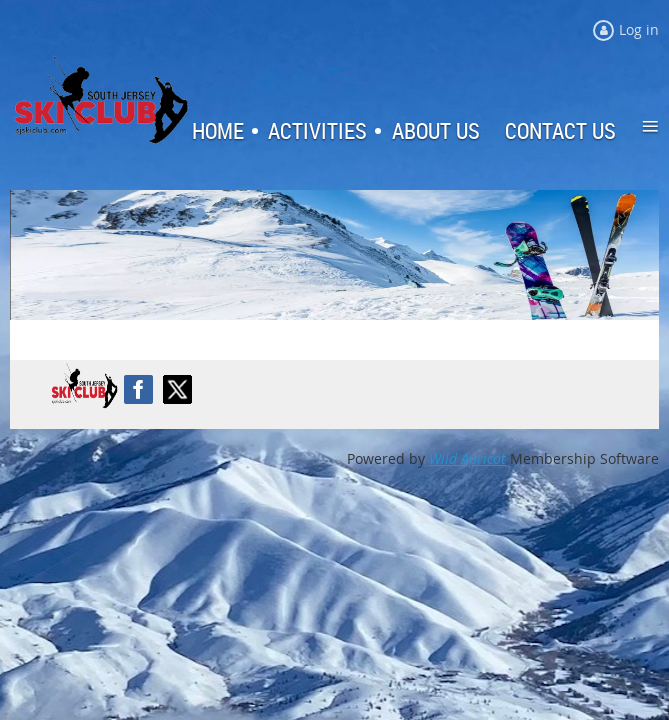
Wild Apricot (467, 458)
